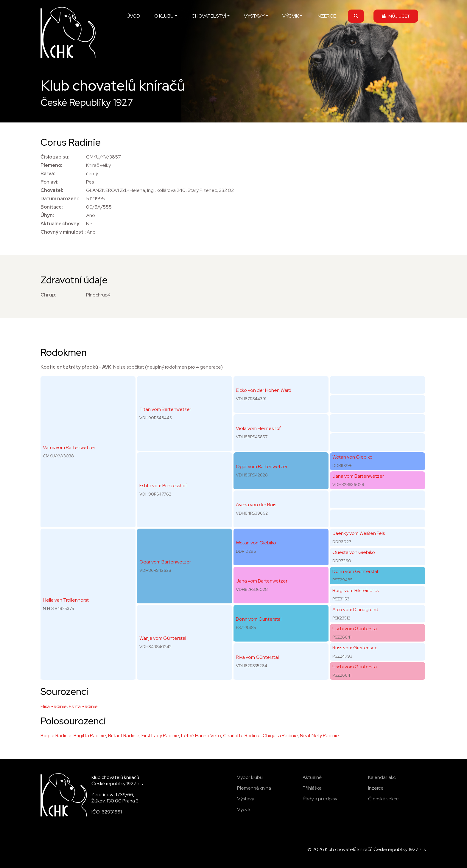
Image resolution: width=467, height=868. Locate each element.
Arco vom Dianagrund (355, 610)
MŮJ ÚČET (396, 16)
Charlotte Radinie (242, 736)
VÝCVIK (291, 16)
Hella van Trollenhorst (66, 600)
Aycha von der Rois (256, 505)
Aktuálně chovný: (60, 224)
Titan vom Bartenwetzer (165, 409)
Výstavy (246, 799)
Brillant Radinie (124, 736)
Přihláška (312, 788)
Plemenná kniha (254, 788)
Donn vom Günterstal (259, 619)
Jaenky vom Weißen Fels (359, 533)
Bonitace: (52, 207)
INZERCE (326, 16)
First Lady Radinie (160, 736)
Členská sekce (383, 799)
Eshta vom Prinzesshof (163, 486)
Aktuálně (312, 777)
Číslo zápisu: (55, 157)
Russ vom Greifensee (355, 648)
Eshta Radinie (83, 706)
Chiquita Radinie (280, 736)
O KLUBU (164, 16)
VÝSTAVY (254, 16)
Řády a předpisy (320, 799)
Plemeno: (51, 165)
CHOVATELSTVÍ (209, 16)
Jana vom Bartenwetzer (262, 581)
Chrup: (48, 295)
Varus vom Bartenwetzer (69, 447)
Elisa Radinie (54, 706)
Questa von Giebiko (354, 552)
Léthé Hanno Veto (201, 736)
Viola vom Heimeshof (258, 428)
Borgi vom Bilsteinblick (356, 590)
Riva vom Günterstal (257, 657)
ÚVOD (133, 16)
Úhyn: (47, 215)
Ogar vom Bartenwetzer (165, 562)
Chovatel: (52, 190)
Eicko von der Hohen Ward (264, 390)
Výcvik (244, 809)
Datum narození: (60, 199)
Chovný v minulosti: (63, 232)
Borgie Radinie (56, 736)
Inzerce (376, 788)
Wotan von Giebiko (256, 543)
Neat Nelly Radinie (319, 736)
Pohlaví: (49, 182)
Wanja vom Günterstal (163, 638)
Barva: (48, 174)
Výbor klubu (250, 777)
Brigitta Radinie (90, 736)
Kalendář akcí (382, 777)
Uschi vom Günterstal (355, 629)
